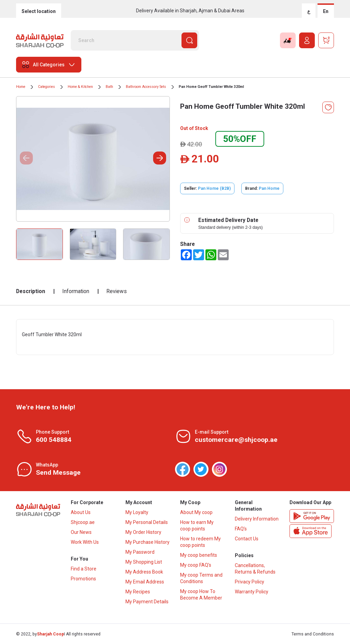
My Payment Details (147, 602)
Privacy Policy (250, 582)
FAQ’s (241, 529)
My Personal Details (147, 522)
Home (21, 87)
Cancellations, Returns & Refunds (255, 569)
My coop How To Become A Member (201, 595)
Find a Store (84, 569)
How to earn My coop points (197, 525)
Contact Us (247, 539)
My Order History (143, 532)
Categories (46, 87)
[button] (160, 158)
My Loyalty (137, 512)
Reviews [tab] (117, 291)
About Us (81, 512)
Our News (81, 532)
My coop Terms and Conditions (201, 578)
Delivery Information (257, 519)
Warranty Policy (252, 592)
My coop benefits (199, 555)
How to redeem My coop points (200, 542)
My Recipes (138, 592)
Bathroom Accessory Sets (146, 87)
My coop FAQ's (196, 565)
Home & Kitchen (80, 87)
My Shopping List (144, 562)
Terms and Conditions (313, 634)
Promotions (83, 579)
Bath (109, 87)
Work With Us (85, 542)
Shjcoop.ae (83, 522)
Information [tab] (76, 291)
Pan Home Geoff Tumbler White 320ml (211, 87)
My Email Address (145, 582)
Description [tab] (31, 291)
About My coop (196, 512)
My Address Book (144, 572)
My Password (140, 552)
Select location (39, 11)
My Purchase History (147, 542)
